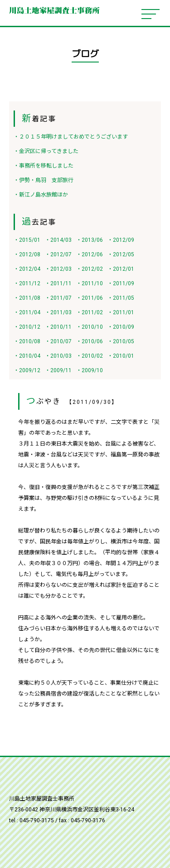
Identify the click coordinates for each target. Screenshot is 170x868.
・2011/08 (27, 298)
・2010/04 (27, 356)
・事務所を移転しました (44, 166)
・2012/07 (58, 254)
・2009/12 (27, 370)
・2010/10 (90, 327)
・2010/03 (58, 356)
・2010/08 (27, 341)
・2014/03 (58, 240)
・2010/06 (90, 341)
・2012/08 (27, 254)
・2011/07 (58, 298)
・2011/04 (27, 312)
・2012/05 (121, 254)
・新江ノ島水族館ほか (41, 195)
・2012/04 (27, 269)
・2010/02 (90, 356)
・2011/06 (90, 298)
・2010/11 (58, 327)
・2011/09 (121, 283)
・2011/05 (121, 298)
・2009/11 (58, 370)
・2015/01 (27, 240)
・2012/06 (90, 254)
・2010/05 (121, 341)
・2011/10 (90, 283)
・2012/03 (58, 269)
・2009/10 (90, 370)
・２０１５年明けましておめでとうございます (71, 137)
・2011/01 (121, 312)
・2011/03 (58, 312)
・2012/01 (121, 269)
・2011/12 (27, 283)
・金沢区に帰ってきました (46, 151)
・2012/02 (90, 269)
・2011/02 (90, 312)
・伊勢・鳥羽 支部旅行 (44, 180)
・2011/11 (58, 283)
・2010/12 (27, 327)
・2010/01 (121, 356)
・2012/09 (121, 240)
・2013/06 (90, 240)
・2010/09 (121, 327)
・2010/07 (58, 341)
